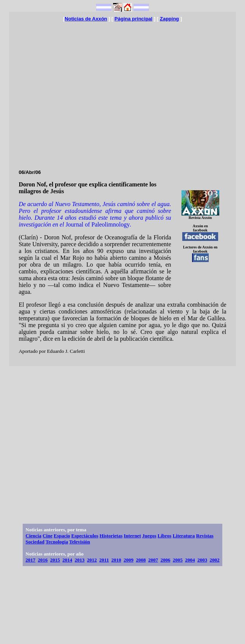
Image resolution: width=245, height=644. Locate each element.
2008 (141, 560)
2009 (129, 560)
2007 (153, 560)
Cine (48, 536)
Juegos (149, 536)
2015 (55, 560)
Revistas (205, 536)
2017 (31, 560)
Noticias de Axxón (86, 19)
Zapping (170, 19)
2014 (67, 560)
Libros (165, 536)
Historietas (111, 536)
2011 (104, 560)
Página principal (133, 19)
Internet (132, 536)
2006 (165, 560)
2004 (190, 560)
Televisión (80, 542)
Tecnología (57, 542)
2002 (214, 560)
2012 (92, 560)
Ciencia (34, 536)
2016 (43, 560)
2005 (178, 560)
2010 (116, 560)
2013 (80, 560)
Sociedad (35, 542)
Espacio (62, 536)
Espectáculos (85, 536)
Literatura (184, 536)
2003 (202, 560)
